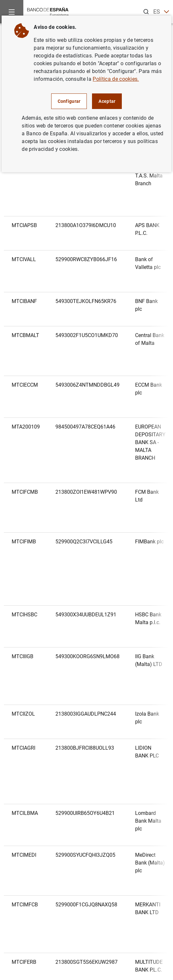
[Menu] (12, 12)
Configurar (69, 101)
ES (161, 12)
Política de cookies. (116, 79)
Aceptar (107, 101)
